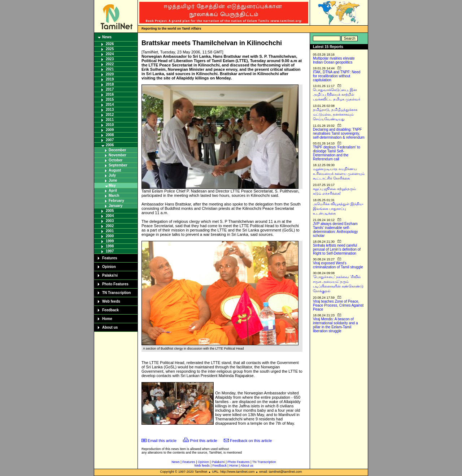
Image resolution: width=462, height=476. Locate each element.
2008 (110, 135)
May (112, 185)
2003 (110, 221)
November (117, 155)
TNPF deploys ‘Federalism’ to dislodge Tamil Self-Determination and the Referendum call (337, 153)
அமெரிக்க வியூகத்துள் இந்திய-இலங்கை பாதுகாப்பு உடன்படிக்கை (338, 209)
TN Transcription (116, 293)
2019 (110, 79)
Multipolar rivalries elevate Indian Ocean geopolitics (334, 60)
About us (110, 327)
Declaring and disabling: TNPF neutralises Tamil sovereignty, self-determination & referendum (339, 133)
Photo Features (115, 284)
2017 (110, 89)
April (113, 191)
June (113, 180)
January (115, 206)
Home (107, 319)
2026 (110, 44)
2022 (110, 64)
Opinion (109, 267)
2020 (110, 74)
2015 (110, 99)
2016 (110, 94)
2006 (110, 145)
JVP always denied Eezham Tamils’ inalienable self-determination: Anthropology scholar (335, 230)
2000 (110, 236)
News (107, 37)
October (115, 160)
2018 (110, 84)
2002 (110, 226)
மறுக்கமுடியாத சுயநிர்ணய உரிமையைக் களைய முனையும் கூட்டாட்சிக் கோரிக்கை (339, 174)
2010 (110, 125)
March (114, 196)
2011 (110, 120)
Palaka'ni (110, 275)
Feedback (110, 310)
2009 (110, 130)
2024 (110, 54)
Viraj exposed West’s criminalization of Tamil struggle (338, 265)
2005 (110, 211)
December (117, 150)
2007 (110, 140)
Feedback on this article (251, 441)
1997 (110, 251)
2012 (110, 115)
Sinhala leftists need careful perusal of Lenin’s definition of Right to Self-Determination (337, 249)
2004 (110, 216)
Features (110, 258)
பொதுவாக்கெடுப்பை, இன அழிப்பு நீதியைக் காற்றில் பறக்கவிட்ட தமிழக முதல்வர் (337, 94)
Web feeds (111, 301)
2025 (110, 49)
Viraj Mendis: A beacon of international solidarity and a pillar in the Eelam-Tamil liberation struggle (335, 325)
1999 (110, 241)
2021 (110, 69)
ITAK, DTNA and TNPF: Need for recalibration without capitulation (337, 76)
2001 (110, 231)
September (118, 165)
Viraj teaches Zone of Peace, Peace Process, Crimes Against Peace (338, 305)
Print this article (204, 441)
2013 (110, 110)
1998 (110, 246)
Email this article (162, 441)
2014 (110, 105)
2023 (110, 59)
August (115, 170)
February (116, 201)
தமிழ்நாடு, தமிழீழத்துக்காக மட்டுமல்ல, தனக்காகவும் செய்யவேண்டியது (335, 114)
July (112, 175)
